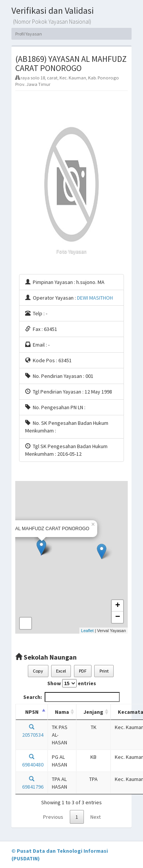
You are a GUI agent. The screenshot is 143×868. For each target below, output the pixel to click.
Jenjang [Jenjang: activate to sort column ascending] (93, 712)
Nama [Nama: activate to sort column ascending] (62, 712)
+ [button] (118, 606)
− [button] (118, 617)
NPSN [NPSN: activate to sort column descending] (32, 712)
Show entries (72, 683)
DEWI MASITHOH (95, 298)
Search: (71, 697)
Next (96, 817)
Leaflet (88, 631)
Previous (53, 817)
